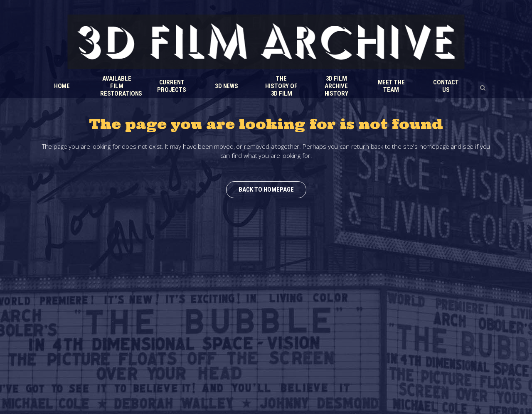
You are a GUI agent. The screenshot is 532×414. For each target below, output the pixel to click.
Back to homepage (266, 190)
